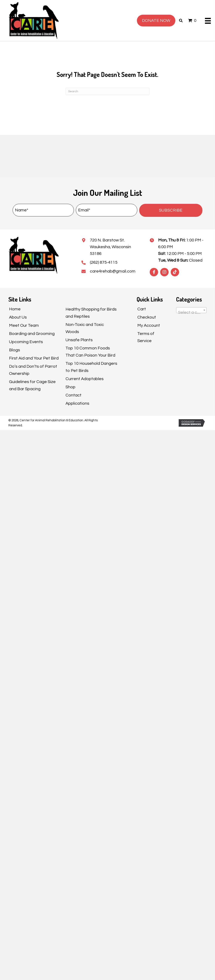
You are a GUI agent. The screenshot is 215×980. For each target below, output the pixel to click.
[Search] (107, 91)
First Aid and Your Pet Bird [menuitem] (34, 358)
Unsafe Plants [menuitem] (79, 340)
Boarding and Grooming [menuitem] (32, 334)
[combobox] (191, 310)
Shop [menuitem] (70, 387)
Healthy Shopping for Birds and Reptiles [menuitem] (91, 313)
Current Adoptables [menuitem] (85, 379)
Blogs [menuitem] (14, 350)
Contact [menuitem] (73, 395)
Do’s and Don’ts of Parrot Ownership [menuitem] (33, 370)
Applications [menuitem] (77, 403)
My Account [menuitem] (149, 325)
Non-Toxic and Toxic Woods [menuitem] (85, 328)
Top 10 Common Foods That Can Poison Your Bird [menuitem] (90, 352)
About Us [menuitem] (18, 317)
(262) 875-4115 (104, 262)
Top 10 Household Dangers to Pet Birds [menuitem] (91, 367)
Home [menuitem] (15, 309)
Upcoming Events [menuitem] (26, 342)
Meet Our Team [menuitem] (24, 325)
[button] (171, 210)
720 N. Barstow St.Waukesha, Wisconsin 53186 (110, 247)
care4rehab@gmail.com (113, 271)
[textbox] (191, 312)
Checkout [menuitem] (147, 317)
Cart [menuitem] (142, 309)
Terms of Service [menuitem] (146, 337)
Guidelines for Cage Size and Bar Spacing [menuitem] (32, 385)
